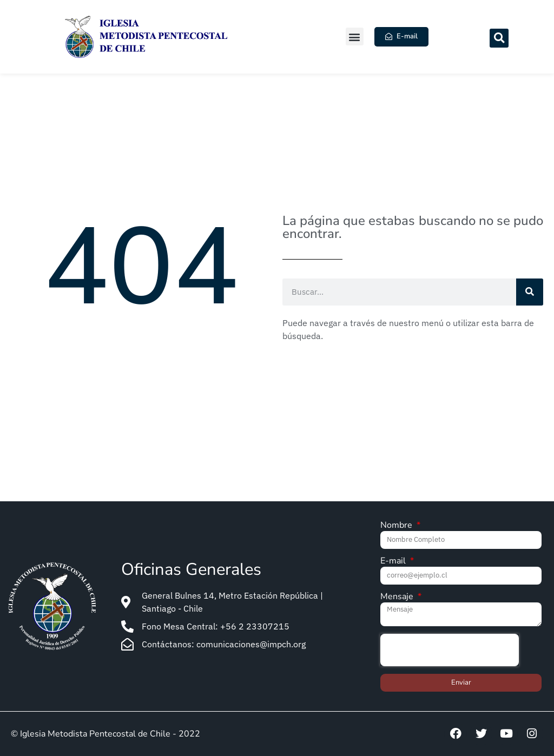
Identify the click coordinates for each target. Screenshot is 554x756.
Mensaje (398, 597)
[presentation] (450, 650)
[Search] (530, 292)
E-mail (394, 562)
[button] (355, 37)
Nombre (397, 526)
